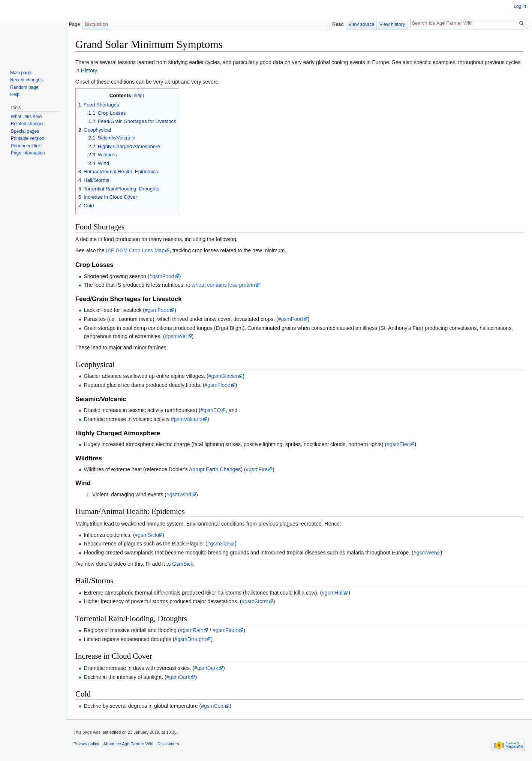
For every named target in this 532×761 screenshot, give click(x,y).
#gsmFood (162, 276)
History (89, 70)
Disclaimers (168, 744)
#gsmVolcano (187, 419)
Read (338, 24)
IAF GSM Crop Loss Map (135, 250)
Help (15, 94)
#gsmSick (146, 535)
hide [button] (138, 96)
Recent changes (26, 80)
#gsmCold (213, 706)
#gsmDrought (190, 639)
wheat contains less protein (223, 285)
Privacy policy (86, 744)
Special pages (25, 131)
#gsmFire (257, 469)
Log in (520, 6)
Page (74, 24)
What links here (26, 117)
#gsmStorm (255, 601)
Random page (24, 87)
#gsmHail (333, 593)
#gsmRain (191, 630)
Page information (28, 153)
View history (392, 24)
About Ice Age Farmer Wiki (128, 744)
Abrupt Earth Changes (215, 469)
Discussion (96, 24)
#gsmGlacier (223, 376)
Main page (21, 73)
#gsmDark (206, 668)
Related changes (28, 124)
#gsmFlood (218, 385)
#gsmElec (398, 444)
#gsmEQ (211, 410)
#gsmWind (179, 494)
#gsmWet (176, 336)
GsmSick (183, 564)
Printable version (28, 138)
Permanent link (26, 146)
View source (361, 24)
